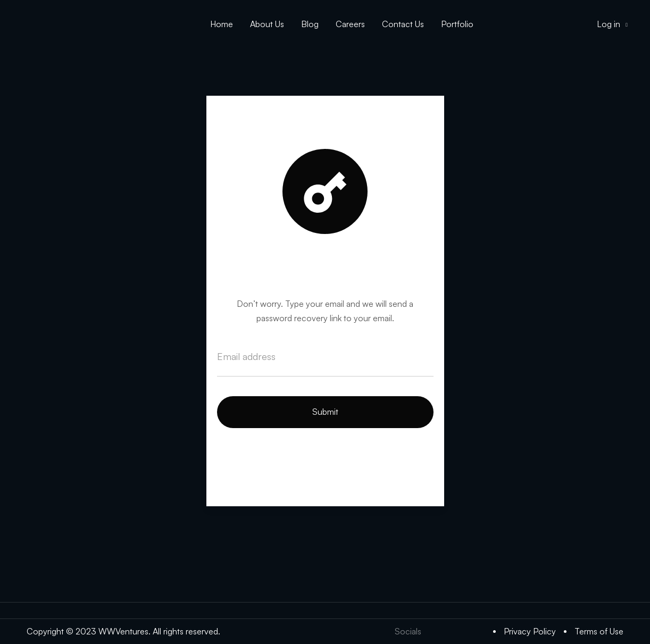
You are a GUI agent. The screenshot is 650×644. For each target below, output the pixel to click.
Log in (612, 24)
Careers (350, 24)
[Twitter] (436, 632)
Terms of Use (599, 631)
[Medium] (478, 632)
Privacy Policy (530, 631)
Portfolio (457, 24)
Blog (310, 24)
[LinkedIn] (457, 632)
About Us (267, 24)
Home (222, 24)
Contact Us (403, 24)
